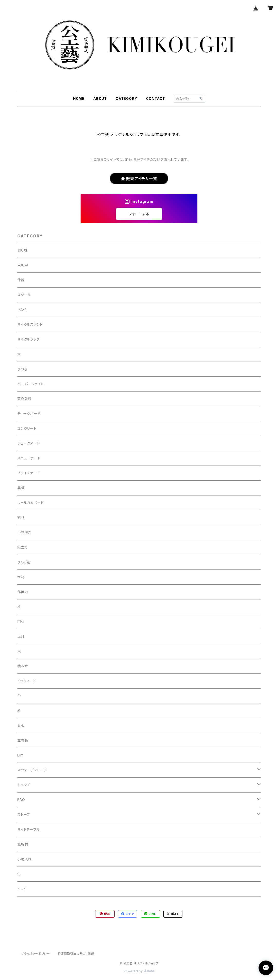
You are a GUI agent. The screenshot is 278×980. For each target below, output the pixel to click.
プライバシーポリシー (36, 954)
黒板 (21, 488)
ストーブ (24, 815)
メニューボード (29, 458)
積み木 (23, 666)
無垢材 (23, 844)
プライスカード (29, 473)
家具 (21, 518)
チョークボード (29, 414)
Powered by (139, 971)
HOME (79, 98)
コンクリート (27, 428)
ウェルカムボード (30, 503)
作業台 (23, 592)
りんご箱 (24, 562)
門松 (21, 621)
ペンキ (22, 310)
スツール (24, 295)
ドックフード (27, 681)
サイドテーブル (29, 829)
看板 (21, 725)
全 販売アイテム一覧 (139, 179)
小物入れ (24, 859)
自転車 (23, 265)
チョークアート (29, 443)
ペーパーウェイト (30, 384)
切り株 (22, 250)
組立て (23, 547)
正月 (21, 636)
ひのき (22, 369)
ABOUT (100, 98)
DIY (20, 755)
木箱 (21, 577)
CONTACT (156, 98)
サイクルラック (28, 339)
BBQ (21, 800)
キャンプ (24, 785)
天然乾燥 (24, 399)
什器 (21, 280)
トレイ (22, 889)
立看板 (23, 740)
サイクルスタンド (30, 324)
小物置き (24, 532)
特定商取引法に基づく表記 (76, 954)
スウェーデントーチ (32, 770)
